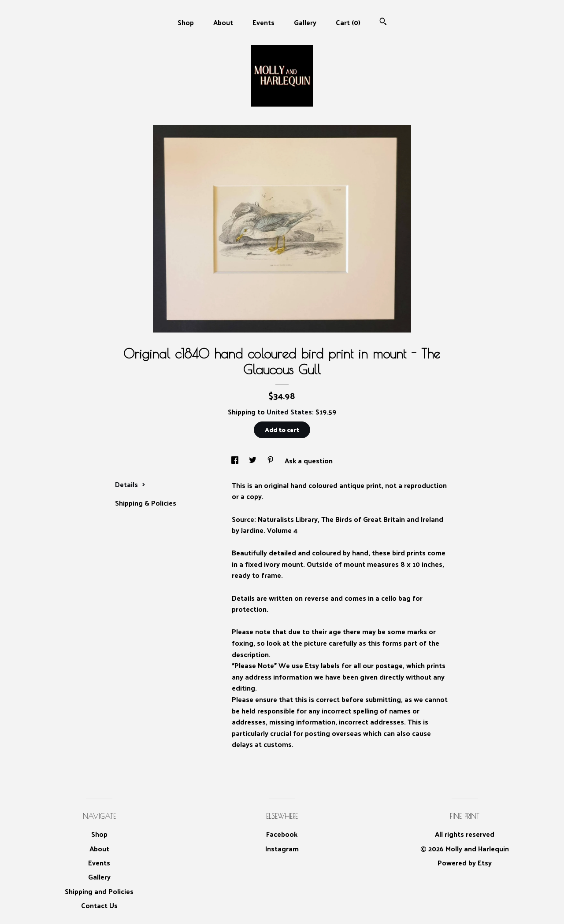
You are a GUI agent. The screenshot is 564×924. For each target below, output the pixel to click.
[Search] (383, 22)
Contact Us (99, 905)
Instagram (282, 848)
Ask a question (309, 460)
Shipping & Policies (146, 503)
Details (130, 484)
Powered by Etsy (465, 863)
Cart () (348, 22)
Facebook (282, 834)
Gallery (305, 22)
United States (289, 412)
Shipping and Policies (99, 891)
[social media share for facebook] (236, 460)
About (223, 22)
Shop (186, 22)
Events (263, 22)
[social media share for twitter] (254, 460)
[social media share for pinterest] (271, 460)
